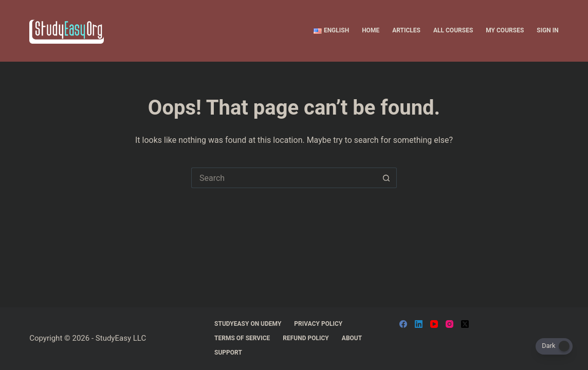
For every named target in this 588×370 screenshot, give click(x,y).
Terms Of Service (242, 338)
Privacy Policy (318, 324)
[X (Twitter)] (465, 324)
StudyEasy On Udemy (248, 324)
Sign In (548, 30)
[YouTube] (434, 324)
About (352, 338)
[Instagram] (449, 324)
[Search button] (387, 178)
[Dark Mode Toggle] (554, 346)
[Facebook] (403, 324)
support (228, 353)
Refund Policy (306, 338)
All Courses (453, 30)
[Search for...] (284, 178)
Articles (406, 30)
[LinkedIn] (419, 324)
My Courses (505, 30)
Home (371, 30)
